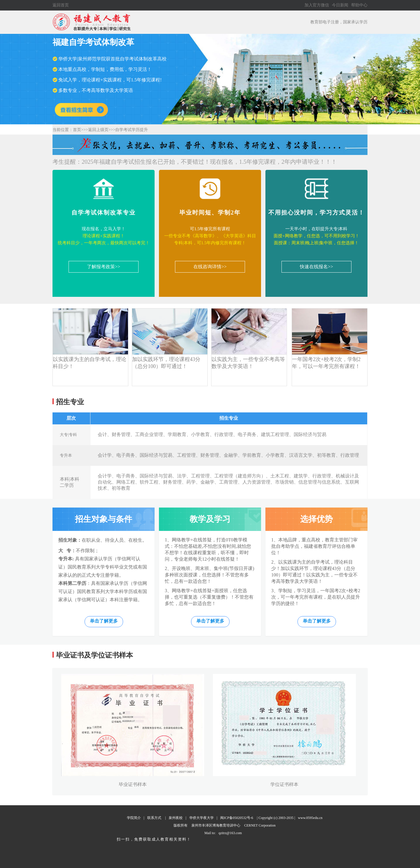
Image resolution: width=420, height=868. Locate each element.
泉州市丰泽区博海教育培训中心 (216, 825)
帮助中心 (359, 5)
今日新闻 (340, 5)
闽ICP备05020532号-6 (237, 818)
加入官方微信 (317, 5)
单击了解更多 (104, 621)
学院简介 (134, 818)
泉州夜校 (176, 818)
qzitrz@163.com (230, 833)
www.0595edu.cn (310, 818)
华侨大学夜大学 (202, 818)
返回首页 (61, 5)
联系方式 (154, 818)
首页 (77, 130)
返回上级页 (98, 130)
